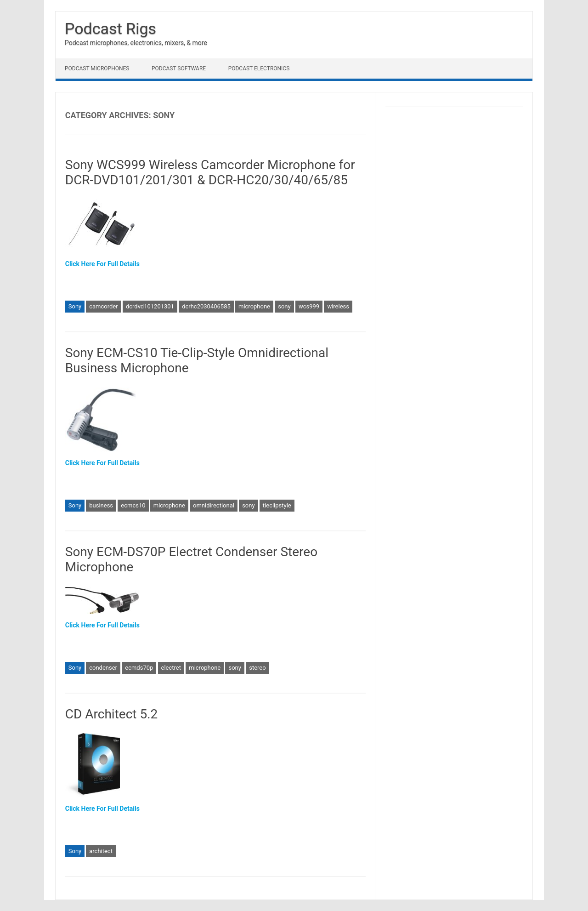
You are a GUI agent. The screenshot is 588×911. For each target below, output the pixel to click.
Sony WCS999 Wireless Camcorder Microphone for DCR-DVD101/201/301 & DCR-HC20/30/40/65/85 (210, 173)
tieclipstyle (277, 505)
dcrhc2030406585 (206, 306)
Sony (75, 306)
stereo (257, 668)
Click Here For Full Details (102, 264)
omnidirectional (214, 505)
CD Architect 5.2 (112, 714)
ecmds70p (139, 668)
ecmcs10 (133, 505)
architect (101, 851)
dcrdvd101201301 (150, 306)
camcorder (103, 306)
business (101, 505)
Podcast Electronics (259, 68)
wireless (338, 306)
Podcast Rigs (110, 28)
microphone (254, 306)
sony (284, 306)
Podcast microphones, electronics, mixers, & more (136, 43)
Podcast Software (179, 68)
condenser (103, 668)
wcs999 (309, 306)
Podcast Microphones (97, 68)
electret (171, 668)
